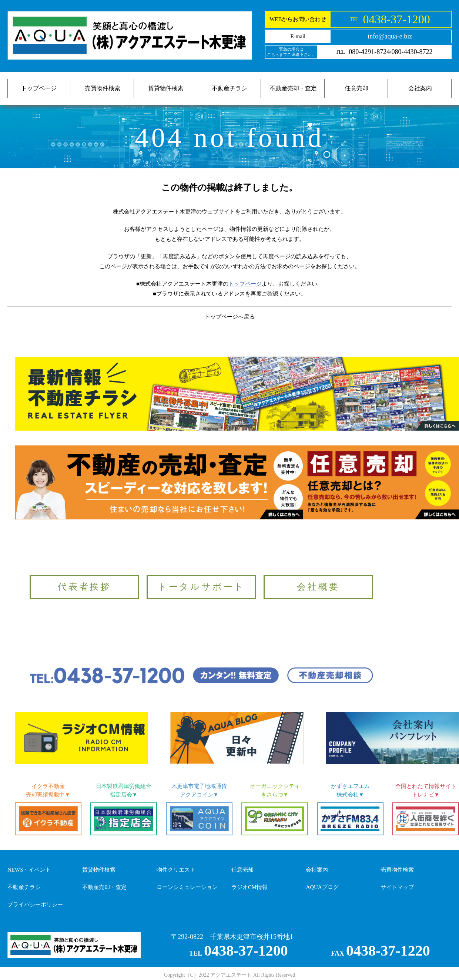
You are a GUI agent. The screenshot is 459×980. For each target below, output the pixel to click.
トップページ (39, 88)
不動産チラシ (229, 88)
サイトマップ (397, 887)
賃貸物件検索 (166, 88)
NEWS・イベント (29, 870)
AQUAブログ (322, 887)
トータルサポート (201, 587)
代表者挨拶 (84, 587)
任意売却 (356, 88)
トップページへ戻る (230, 317)
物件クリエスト (176, 870)
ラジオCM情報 (249, 887)
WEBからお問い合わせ (298, 19)
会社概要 (318, 587)
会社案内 (420, 88)
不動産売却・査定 (293, 88)
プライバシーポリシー (35, 905)
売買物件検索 (103, 88)
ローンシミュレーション (187, 887)
